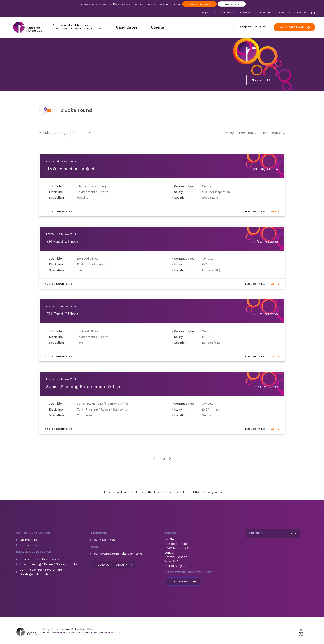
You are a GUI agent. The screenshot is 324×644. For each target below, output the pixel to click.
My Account (265, 13)
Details (255, 211)
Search (262, 80)
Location (246, 133)
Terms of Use (191, 492)
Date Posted (271, 133)
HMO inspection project (70, 169)
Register (206, 13)
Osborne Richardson (73, 629)
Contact (302, 13)
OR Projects (28, 540)
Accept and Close (200, 4)
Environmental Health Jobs (39, 559)
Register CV (253, 27)
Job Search (226, 13)
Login (295, 27)
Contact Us (171, 492)
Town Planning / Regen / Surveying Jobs (49, 564)
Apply (275, 211)
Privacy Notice (214, 492)
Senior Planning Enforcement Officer (84, 387)
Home (107, 492)
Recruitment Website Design (62, 633)
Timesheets (28, 545)
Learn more (232, 4)
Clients (157, 27)
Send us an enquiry (115, 565)
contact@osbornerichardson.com (118, 554)
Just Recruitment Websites (102, 633)
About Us (285, 13)
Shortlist (245, 13)
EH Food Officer (62, 242)
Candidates (127, 27)
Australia (184, 582)
